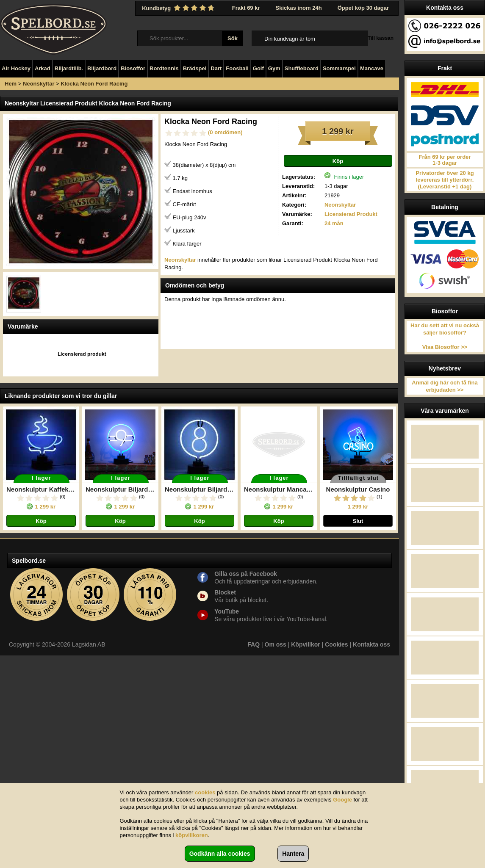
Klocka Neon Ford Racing (94, 84)
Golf (258, 68)
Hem (11, 84)
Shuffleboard (302, 68)
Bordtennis (164, 68)
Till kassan (381, 38)
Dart (216, 68)
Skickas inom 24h (299, 8)
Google (342, 800)
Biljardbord (102, 68)
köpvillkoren (192, 835)
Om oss (276, 644)
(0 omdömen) (225, 132)
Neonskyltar (39, 84)
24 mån (334, 223)
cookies (205, 792)
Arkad (43, 68)
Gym (274, 68)
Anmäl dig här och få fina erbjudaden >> (445, 386)
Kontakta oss (371, 644)
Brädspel (195, 68)
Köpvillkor (305, 644)
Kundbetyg (179, 8)
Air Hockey (16, 68)
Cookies (336, 644)
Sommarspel (339, 68)
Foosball (237, 68)
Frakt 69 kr (246, 8)
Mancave (372, 68)
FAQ (254, 644)
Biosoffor (133, 68)
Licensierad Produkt (351, 214)
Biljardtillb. (69, 68)
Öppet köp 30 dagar (363, 8)
